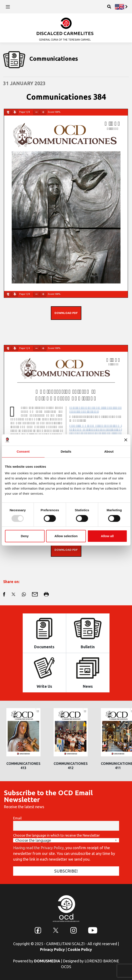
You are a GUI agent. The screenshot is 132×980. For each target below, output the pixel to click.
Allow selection (66, 536)
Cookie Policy (80, 949)
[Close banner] (126, 440)
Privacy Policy (52, 949)
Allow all (107, 536)
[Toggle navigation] (8, 7)
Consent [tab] (23, 451)
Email (17, 818)
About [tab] (109, 451)
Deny (25, 536)
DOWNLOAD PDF (66, 313)
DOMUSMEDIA (47, 961)
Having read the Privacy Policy (38, 848)
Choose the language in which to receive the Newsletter (56, 835)
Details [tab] (66, 451)
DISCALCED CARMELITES (65, 33)
